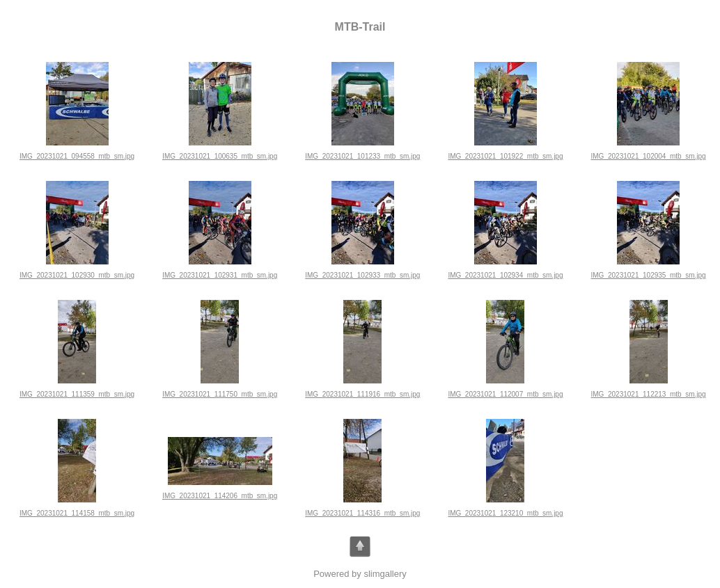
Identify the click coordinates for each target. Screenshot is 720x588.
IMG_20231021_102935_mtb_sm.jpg (649, 275)
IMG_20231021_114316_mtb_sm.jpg (362, 513)
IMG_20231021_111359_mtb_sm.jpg (77, 394)
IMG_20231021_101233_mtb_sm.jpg (362, 156)
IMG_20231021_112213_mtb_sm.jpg (649, 394)
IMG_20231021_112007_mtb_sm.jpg (505, 394)
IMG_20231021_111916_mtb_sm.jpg (362, 394)
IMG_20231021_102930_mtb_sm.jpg (77, 275)
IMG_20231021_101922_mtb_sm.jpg (505, 156)
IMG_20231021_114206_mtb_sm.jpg (220, 496)
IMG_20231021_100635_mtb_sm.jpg (220, 156)
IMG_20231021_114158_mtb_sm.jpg (77, 513)
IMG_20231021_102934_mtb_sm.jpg (505, 275)
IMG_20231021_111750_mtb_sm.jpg (220, 394)
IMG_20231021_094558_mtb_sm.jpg (77, 156)
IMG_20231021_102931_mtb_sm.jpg (220, 275)
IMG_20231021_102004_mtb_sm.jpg (649, 156)
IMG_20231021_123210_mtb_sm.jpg (505, 513)
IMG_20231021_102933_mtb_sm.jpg (362, 275)
